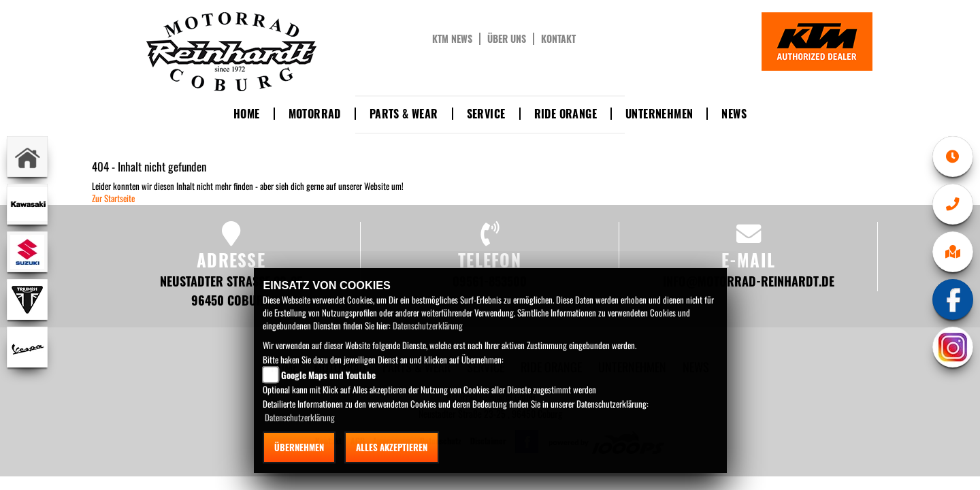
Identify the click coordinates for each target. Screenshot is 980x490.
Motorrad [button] (315, 114)
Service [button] (486, 114)
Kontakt (558, 39)
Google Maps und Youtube (328, 375)
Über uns (507, 39)
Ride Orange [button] (566, 114)
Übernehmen (299, 447)
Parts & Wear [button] (404, 114)
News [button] (734, 114)
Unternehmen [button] (659, 114)
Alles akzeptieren (392, 447)
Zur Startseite (113, 198)
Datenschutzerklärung (428, 325)
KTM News (452, 39)
